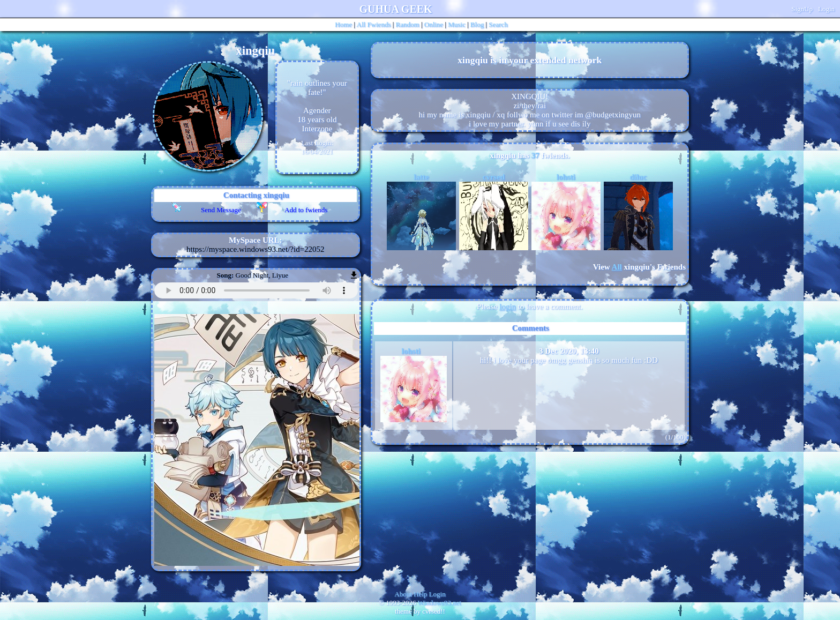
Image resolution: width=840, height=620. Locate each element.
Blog (477, 24)
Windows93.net (440, 603)
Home (343, 24)
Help (420, 594)
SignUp (802, 9)
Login (826, 9)
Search (498, 24)
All (374, 24)
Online (434, 24)
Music (457, 24)
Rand (408, 24)
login (508, 307)
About (403, 594)
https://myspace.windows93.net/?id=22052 (256, 249)
